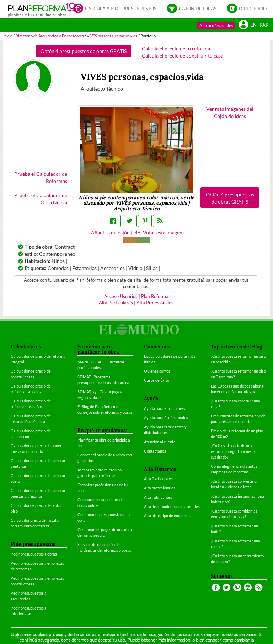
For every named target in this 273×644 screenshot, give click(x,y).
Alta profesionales (216, 25)
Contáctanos (155, 451)
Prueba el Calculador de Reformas (41, 177)
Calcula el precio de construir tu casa (183, 56)
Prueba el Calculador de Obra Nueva (41, 199)
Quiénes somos (157, 371)
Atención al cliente (160, 442)
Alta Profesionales (155, 303)
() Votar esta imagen (158, 232)
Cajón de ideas (192, 8)
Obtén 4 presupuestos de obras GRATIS (84, 51)
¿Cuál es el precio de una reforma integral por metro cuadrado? (234, 451)
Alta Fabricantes (158, 497)
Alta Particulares (116, 303)
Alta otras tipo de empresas (167, 516)
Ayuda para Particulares (165, 408)
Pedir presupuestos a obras (34, 554)
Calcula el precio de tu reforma (176, 48)
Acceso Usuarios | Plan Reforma (136, 296)
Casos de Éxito (157, 380)
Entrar (253, 25)
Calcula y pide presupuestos (115, 8)
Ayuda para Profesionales (166, 418)
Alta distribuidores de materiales (172, 506)
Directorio (247, 8)
